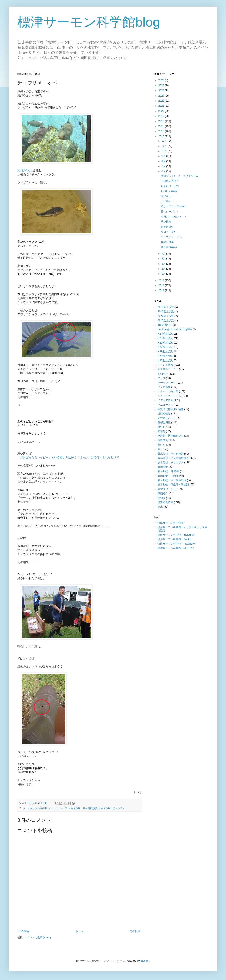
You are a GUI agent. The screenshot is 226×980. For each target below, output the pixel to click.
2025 (162, 86)
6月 (164, 171)
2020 (162, 111)
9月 (164, 156)
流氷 (160, 507)
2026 (162, 80)
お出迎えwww (169, 191)
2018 (162, 121)
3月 (164, 264)
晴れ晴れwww (169, 247)
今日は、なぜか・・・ (174, 217)
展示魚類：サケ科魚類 (171, 454)
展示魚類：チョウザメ (113, 808)
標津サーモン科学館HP (171, 523)
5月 (164, 254)
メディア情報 (165, 400)
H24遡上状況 (165, 334)
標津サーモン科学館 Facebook (176, 544)
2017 (162, 126)
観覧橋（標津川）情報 (171, 409)
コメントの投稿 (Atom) (37, 938)
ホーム (79, 931)
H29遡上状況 (165, 356)
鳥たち (161, 445)
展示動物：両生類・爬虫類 (173, 485)
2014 (162, 280)
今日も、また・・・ (173, 232)
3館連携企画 (165, 325)
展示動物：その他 (168, 476)
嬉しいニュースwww (173, 206)
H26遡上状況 (165, 343)
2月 (164, 269)
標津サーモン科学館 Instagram (176, 535)
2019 (162, 116)
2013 (162, 285)
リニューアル (165, 405)
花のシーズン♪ (169, 212)
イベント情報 (165, 365)
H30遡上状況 (165, 360)
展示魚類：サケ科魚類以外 (85, 808)
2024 (162, 91)
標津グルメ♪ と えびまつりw (179, 176)
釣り (160, 449)
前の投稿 (135, 931)
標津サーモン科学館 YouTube (176, 548)
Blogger (145, 961)
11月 (165, 146)
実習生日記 (164, 423)
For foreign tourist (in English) (175, 329)
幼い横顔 (166, 222)
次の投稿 (24, 931)
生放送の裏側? (169, 181)
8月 (164, 161)
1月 (164, 274)
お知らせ (163, 374)
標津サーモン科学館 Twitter (174, 539)
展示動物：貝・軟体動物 (172, 480)
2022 (162, 101)
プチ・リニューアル (59, 808)
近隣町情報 (164, 414)
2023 (162, 96)
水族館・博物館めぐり (171, 436)
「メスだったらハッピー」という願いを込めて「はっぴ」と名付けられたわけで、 (70, 457)
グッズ (161, 378)
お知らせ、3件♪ (170, 186)
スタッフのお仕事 (37, 808)
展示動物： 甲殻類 (168, 471)
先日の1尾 (24, 170)
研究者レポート (167, 418)
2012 (162, 290)
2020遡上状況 (166, 312)
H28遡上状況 (165, 352)
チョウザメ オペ (171, 237)
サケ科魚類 (164, 387)
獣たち (161, 427)
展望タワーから (167, 489)
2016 (162, 131)
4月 (164, 259)
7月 (164, 166)
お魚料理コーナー (168, 369)
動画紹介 (163, 493)
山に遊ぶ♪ (167, 201)
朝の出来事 (167, 242)
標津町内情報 (165, 502)
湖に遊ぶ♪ (167, 196)
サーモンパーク (167, 383)
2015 (162, 136)
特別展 (161, 498)
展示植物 (163, 467)
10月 (165, 151)
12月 (165, 141)
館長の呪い (167, 227)
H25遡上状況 (165, 338)
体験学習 (163, 440)
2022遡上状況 (166, 316)
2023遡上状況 (166, 320)
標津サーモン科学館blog (89, 22)
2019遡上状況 (166, 307)
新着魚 (161, 431)
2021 (162, 106)
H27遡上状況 (165, 347)
